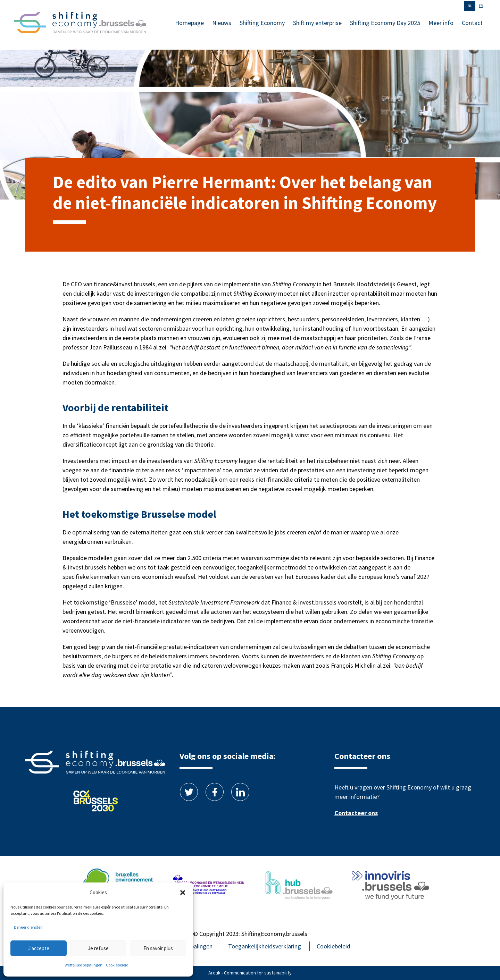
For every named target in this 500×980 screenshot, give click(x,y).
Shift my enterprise (317, 23)
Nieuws (222, 23)
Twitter (189, 792)
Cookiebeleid (117, 965)
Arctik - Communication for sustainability (250, 973)
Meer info (441, 23)
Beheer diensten (28, 927)
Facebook (215, 792)
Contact (472, 23)
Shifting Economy (262, 23)
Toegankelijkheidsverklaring (265, 946)
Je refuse (98, 948)
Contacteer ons (356, 813)
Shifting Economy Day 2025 (385, 23)
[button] (183, 893)
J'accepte (39, 948)
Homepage (189, 23)
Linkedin (240, 792)
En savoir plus (158, 948)
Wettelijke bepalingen (84, 965)
